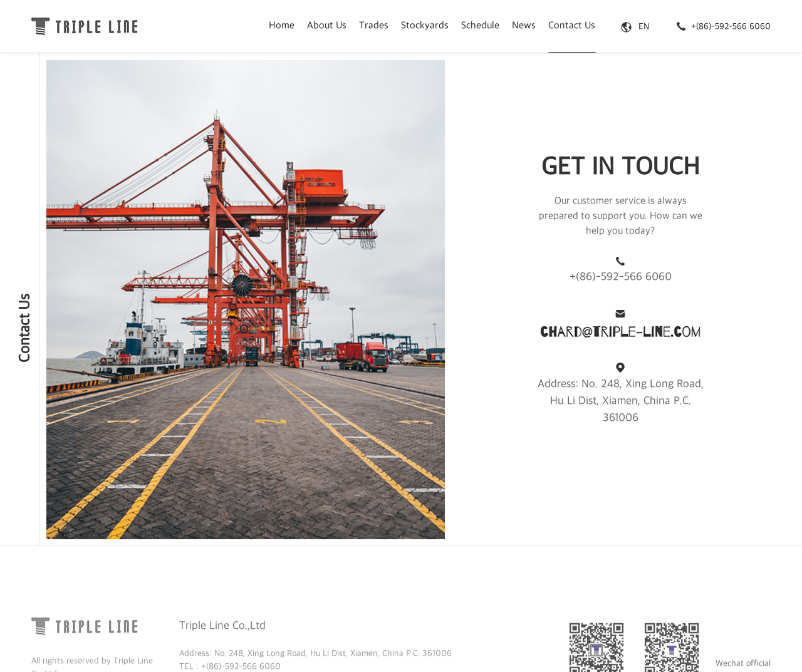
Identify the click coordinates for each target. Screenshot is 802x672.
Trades (374, 26)
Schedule (480, 26)
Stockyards (425, 26)
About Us (327, 26)
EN (635, 27)
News (524, 26)
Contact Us (572, 26)
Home (282, 26)
